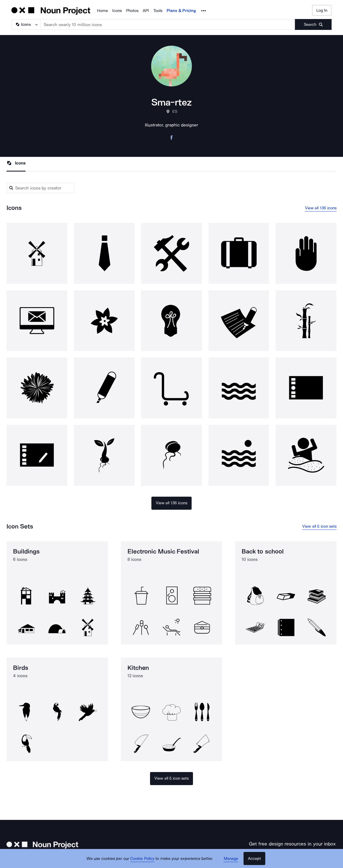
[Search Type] (26, 24)
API (146, 11)
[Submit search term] (313, 24)
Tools (158, 11)
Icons (117, 11)
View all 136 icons (321, 208)
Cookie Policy (142, 858)
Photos (132, 11)
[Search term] (168, 24)
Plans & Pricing (181, 11)
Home (102, 11)
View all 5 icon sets (319, 526)
